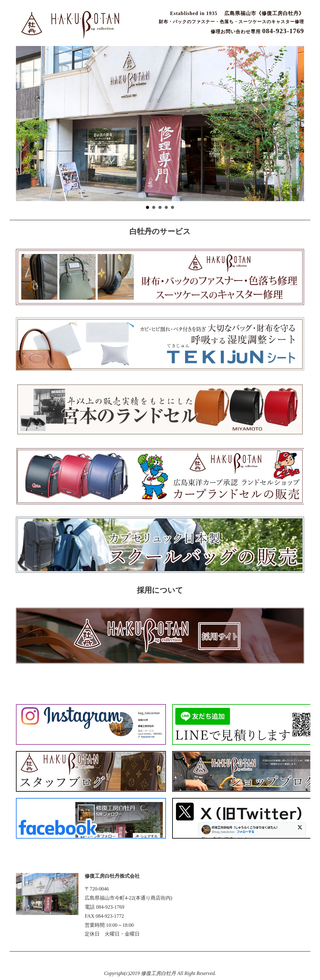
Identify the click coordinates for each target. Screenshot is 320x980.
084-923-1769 (110, 907)
